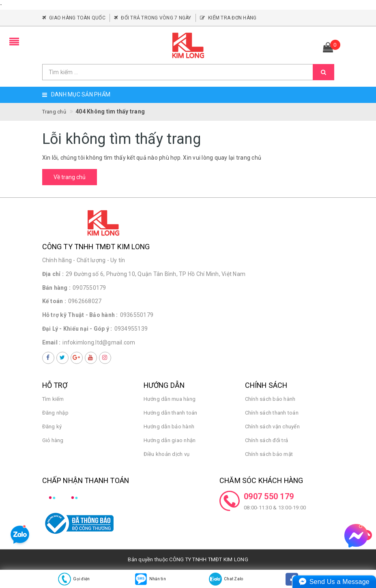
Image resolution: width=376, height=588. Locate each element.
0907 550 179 (269, 496)
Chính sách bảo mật (269, 454)
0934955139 (131, 329)
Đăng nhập (55, 413)
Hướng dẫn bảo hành (169, 427)
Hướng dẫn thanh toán (171, 413)
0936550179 (137, 315)
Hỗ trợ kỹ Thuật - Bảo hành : (80, 315)
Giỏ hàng (53, 440)
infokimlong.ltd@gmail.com (99, 342)
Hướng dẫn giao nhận (170, 440)
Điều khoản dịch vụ (167, 454)
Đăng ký (52, 427)
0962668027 (85, 301)
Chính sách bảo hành (270, 399)
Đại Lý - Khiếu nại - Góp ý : (77, 329)
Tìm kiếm (53, 399)
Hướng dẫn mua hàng (170, 399)
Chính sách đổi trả (267, 440)
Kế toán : (54, 301)
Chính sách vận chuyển (272, 427)
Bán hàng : (57, 288)
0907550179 (89, 288)
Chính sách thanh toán (272, 413)
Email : (52, 342)
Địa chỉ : (53, 274)
